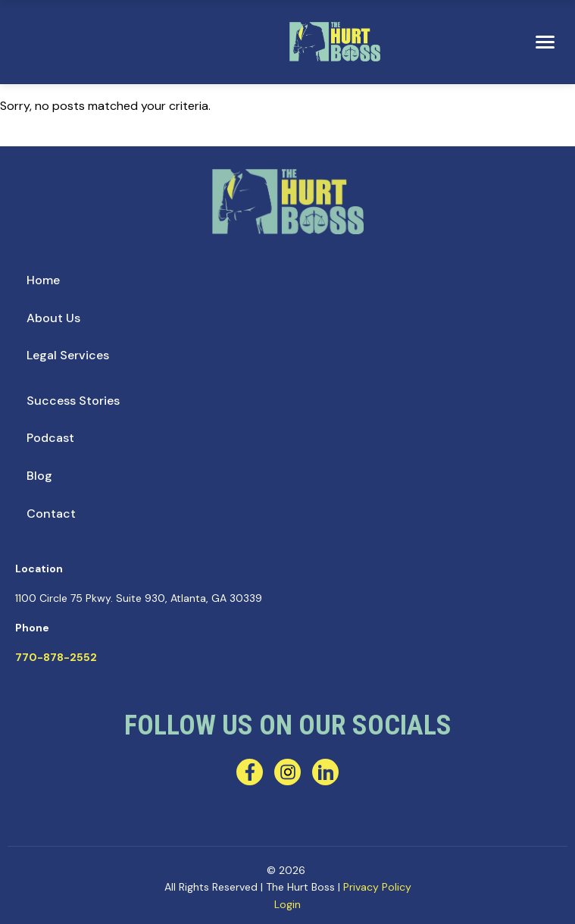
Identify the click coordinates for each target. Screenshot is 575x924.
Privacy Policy (377, 887)
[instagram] (287, 772)
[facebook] (250, 772)
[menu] (545, 42)
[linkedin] (325, 772)
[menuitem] (43, 280)
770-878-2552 (56, 657)
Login (287, 904)
